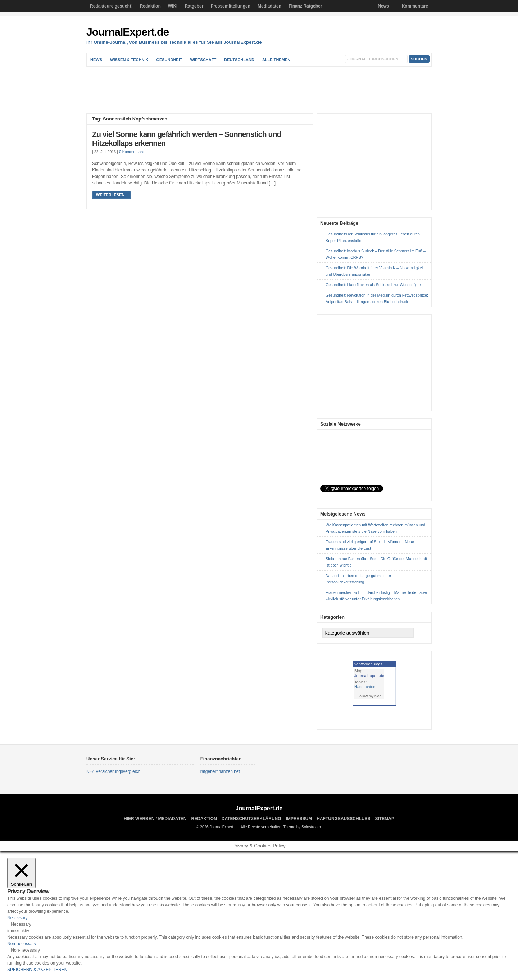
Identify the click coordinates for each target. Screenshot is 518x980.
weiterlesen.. (112, 195)
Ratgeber (194, 6)
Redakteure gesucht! (111, 6)
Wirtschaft (203, 60)
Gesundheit (169, 60)
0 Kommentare (132, 152)
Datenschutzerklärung (251, 819)
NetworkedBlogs (368, 664)
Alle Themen (276, 60)
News (383, 6)
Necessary (21, 924)
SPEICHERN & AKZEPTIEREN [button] (37, 970)
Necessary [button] (17, 918)
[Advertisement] (261, 90)
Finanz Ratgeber (305, 6)
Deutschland (239, 60)
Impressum (299, 819)
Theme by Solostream (302, 827)
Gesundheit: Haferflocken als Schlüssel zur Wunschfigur (373, 285)
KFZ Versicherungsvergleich (113, 771)
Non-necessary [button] (22, 944)
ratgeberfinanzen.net (220, 771)
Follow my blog (369, 696)
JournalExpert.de (128, 32)
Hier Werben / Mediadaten (155, 819)
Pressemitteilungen (230, 6)
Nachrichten (365, 687)
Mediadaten (269, 6)
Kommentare (415, 6)
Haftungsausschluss (343, 819)
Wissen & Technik (129, 60)
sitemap (385, 819)
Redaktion (150, 6)
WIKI (173, 6)
